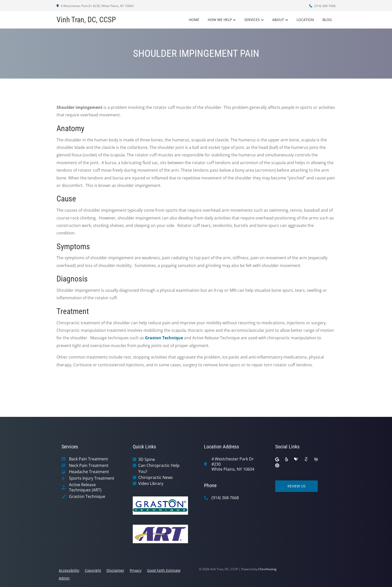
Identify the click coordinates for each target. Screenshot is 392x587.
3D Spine (147, 459)
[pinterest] (277, 465)
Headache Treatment (89, 472)
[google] (277, 459)
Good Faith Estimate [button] (164, 570)
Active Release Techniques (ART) (85, 487)
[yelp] (286, 459)
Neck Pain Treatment (89, 466)
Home (194, 20)
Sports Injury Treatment (92, 478)
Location (305, 20)
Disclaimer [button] (115, 570)
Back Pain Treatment (88, 459)
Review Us (296, 486)
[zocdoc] (306, 459)
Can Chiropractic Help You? (159, 468)
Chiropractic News (155, 477)
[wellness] (316, 459)
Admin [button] (64, 578)
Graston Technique (164, 338)
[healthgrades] (296, 459)
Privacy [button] (136, 570)
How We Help (220, 20)
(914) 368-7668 (322, 6)
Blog (327, 20)
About (278, 20)
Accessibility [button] (69, 570)
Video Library (151, 483)
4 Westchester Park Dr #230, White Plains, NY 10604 (95, 6)
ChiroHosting (267, 569)
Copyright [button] (93, 570)
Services (252, 20)
